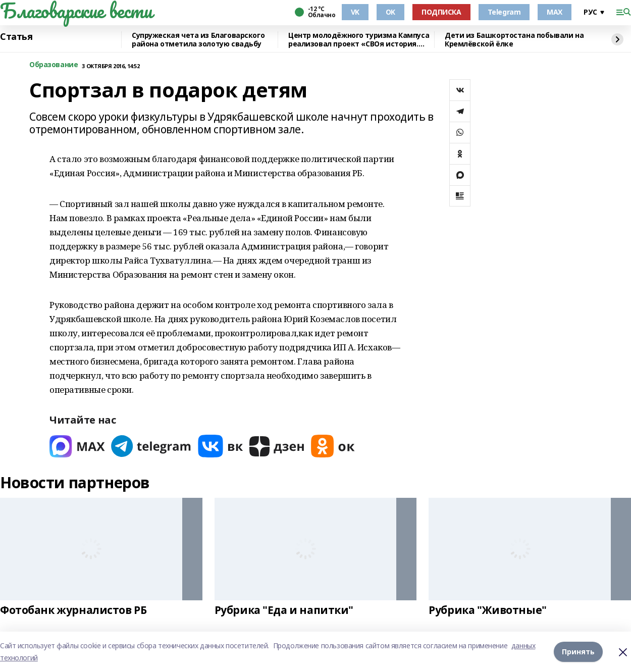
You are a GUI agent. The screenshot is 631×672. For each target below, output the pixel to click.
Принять (578, 652)
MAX (555, 12)
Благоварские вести (76, 11)
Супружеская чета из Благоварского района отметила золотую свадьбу (198, 40)
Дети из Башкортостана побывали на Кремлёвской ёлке (514, 40)
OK (390, 12)
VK (355, 12)
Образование (54, 65)
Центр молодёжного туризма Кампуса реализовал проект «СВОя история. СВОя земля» (359, 40)
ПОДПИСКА (441, 12)
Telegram (504, 12)
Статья (16, 37)
